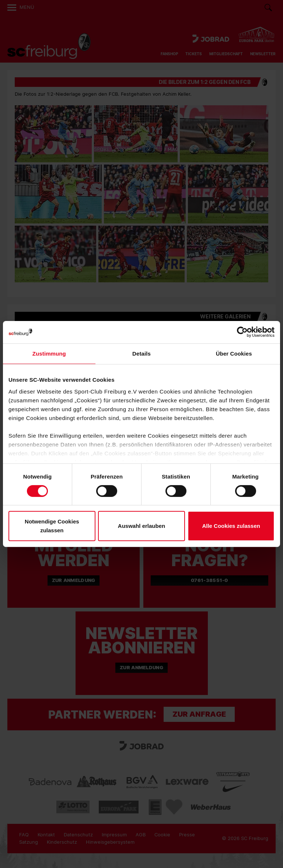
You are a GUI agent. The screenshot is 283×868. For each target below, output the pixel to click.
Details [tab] (141, 354)
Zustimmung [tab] (49, 354)
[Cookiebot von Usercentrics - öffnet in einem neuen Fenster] (242, 332)
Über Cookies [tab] (234, 354)
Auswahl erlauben (141, 526)
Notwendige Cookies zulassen (52, 526)
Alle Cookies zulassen (231, 526)
